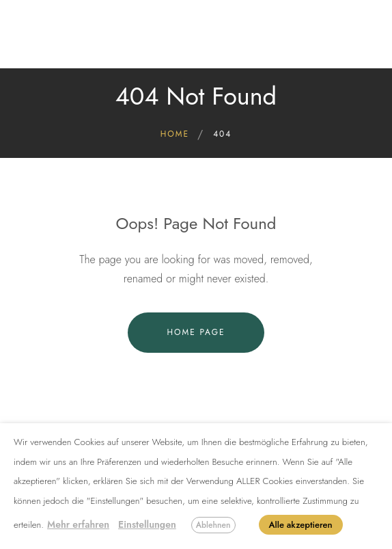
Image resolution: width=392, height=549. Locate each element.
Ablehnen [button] (213, 525)
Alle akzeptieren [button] (301, 525)
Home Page (196, 332)
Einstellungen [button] (147, 524)
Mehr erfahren (78, 524)
